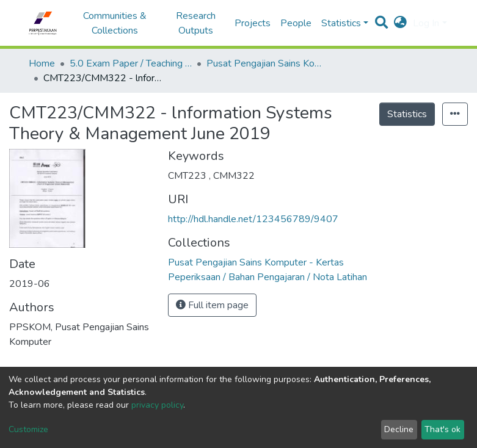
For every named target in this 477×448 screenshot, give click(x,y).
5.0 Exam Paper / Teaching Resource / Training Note (131, 63)
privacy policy (157, 405)
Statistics (407, 114)
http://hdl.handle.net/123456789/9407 (253, 219)
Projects (253, 23)
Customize (28, 429)
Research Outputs (196, 23)
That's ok (442, 429)
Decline (399, 429)
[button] (400, 23)
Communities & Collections (115, 23)
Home (42, 63)
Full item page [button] (212, 305)
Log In (426, 23)
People (296, 23)
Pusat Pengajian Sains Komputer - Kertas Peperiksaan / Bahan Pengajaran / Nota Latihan (268, 63)
